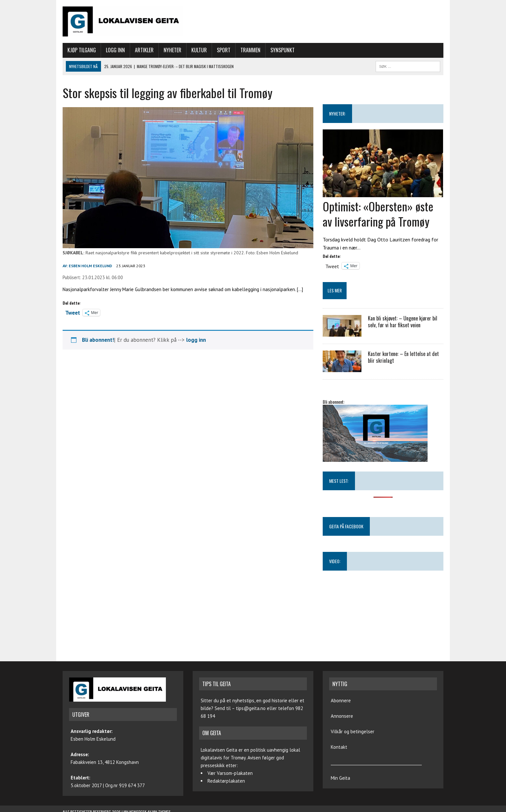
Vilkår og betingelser (353, 731)
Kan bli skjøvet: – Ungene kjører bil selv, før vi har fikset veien (403, 322)
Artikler (144, 50)
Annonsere (342, 716)
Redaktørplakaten (226, 781)
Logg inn (115, 50)
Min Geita (340, 778)
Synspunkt (283, 50)
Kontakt (339, 747)
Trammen (250, 50)
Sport (224, 50)
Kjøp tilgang (82, 50)
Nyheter (172, 50)
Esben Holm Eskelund (90, 266)
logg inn (196, 340)
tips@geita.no (251, 708)
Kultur (199, 50)
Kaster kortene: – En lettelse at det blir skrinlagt (403, 357)
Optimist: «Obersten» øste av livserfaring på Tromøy (378, 214)
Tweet (73, 312)
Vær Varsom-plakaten (230, 773)
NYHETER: (337, 113)
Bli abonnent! (98, 340)
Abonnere (341, 700)
